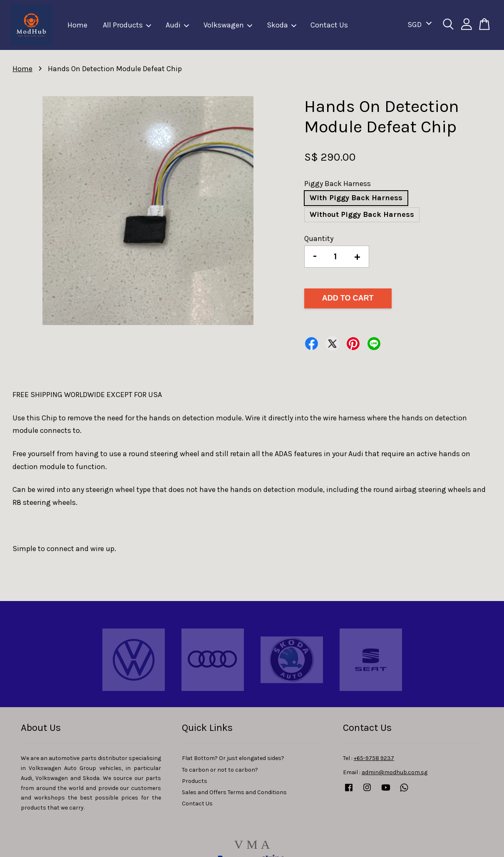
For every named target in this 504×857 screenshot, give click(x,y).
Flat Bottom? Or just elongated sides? (233, 758)
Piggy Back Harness (338, 184)
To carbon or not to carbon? (220, 770)
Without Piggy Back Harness (362, 214)
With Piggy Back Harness (356, 198)
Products (195, 781)
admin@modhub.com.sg (395, 772)
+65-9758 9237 (374, 758)
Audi (178, 25)
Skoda (282, 25)
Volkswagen (228, 25)
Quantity (319, 238)
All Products (127, 25)
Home (77, 25)
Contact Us (329, 25)
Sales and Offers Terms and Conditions (234, 792)
